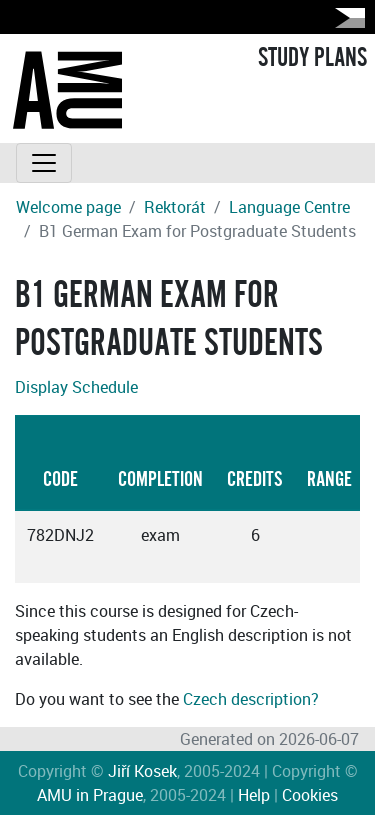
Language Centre (289, 207)
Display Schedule (76, 387)
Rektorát (175, 207)
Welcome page (68, 207)
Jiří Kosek (142, 771)
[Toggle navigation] (44, 163)
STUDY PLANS (312, 58)
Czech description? (251, 699)
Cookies (310, 795)
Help (254, 795)
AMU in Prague (90, 795)
